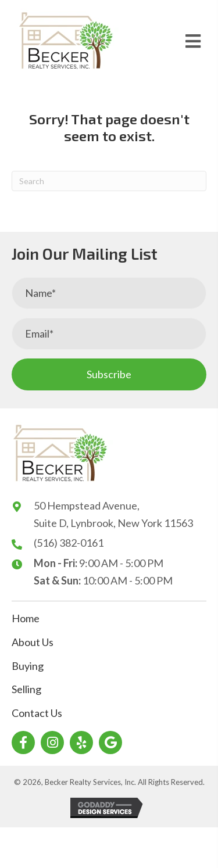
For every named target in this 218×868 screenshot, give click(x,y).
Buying (28, 666)
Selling (26, 689)
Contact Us (37, 713)
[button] (109, 374)
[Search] (109, 181)
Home (26, 618)
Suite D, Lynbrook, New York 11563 (113, 523)
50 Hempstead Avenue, (87, 505)
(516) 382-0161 (69, 543)
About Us (33, 642)
